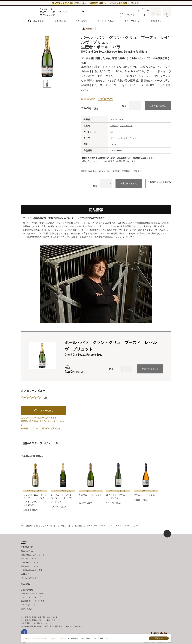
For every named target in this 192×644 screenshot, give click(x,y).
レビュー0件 (106, 99)
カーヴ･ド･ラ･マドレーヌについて (36, 586)
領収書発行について (30, 562)
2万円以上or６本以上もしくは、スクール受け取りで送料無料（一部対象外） (117, 170)
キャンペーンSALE (106, 21)
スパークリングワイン (129, 138)
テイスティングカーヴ (31, 590)
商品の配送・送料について (33, 552)
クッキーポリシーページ (58, 638)
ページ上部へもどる (167, 532)
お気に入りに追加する (152, 183)
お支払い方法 (27, 548)
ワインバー (166, 14)
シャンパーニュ (128, 125)
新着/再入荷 (60, 21)
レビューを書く (46, 410)
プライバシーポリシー (31, 596)
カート (146, 14)
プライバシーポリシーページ (34, 638)
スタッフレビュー (133, 21)
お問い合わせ (27, 600)
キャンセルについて (30, 558)
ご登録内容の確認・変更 (32, 565)
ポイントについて (29, 555)
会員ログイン (27, 568)
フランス (115, 125)
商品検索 (78, 524)
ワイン (114, 138)
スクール (156, 14)
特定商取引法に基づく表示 (33, 593)
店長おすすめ (82, 21)
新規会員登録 (157, 21)
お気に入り (136, 14)
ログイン (126, 14)
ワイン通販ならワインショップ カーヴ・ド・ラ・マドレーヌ (31, 12)
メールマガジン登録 (30, 572)
